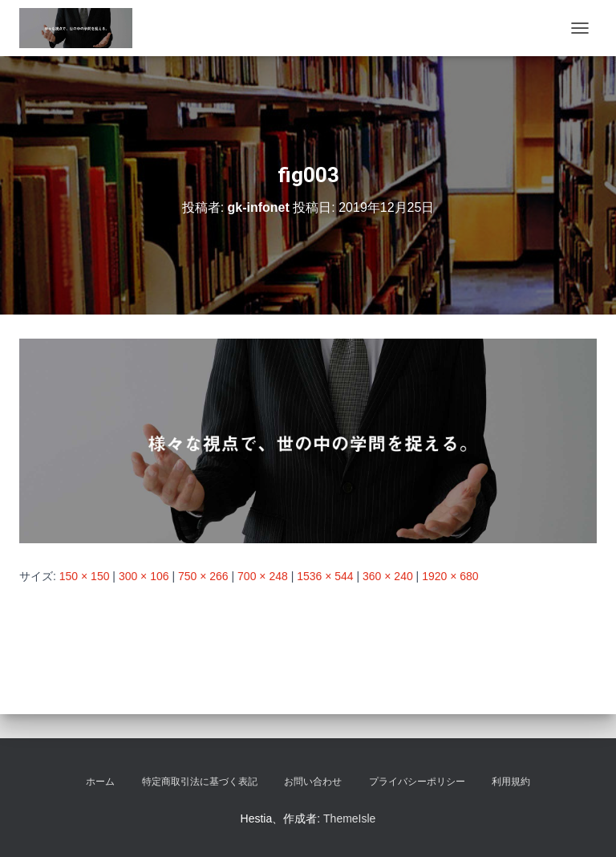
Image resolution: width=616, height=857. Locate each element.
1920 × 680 (450, 576)
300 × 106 (144, 576)
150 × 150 (85, 576)
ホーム (100, 782)
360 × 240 (388, 576)
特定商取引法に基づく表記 (200, 782)
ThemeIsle (349, 818)
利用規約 (511, 782)
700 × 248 (263, 576)
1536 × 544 (325, 576)
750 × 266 (203, 576)
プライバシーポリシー (417, 782)
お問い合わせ (313, 782)
